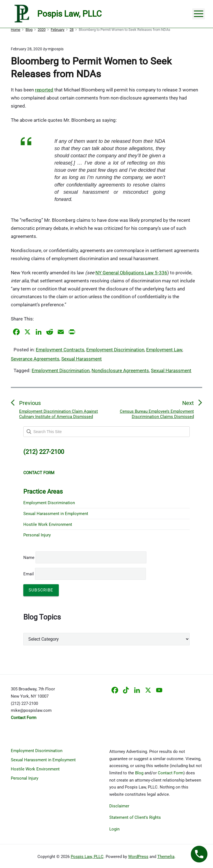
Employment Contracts (60, 350)
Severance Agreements (35, 359)
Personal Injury (37, 535)
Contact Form (171, 773)
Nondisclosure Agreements (120, 370)
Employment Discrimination (115, 350)
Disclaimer (119, 806)
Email (85, 574)
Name (29, 558)
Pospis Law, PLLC (87, 857)
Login (114, 829)
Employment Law (164, 350)
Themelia (166, 857)
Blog (139, 773)
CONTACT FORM (39, 473)
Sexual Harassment (82, 359)
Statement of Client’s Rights (135, 817)
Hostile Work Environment (48, 524)
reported (44, 90)
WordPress (138, 857)
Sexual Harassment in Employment (56, 514)
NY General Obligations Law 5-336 (131, 273)
